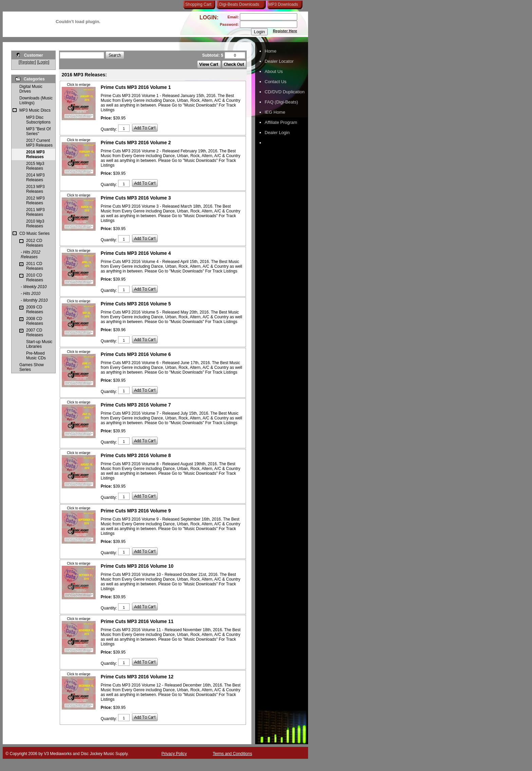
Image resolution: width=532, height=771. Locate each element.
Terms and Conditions (232, 754)
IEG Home (275, 112)
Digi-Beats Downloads (239, 4)
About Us (274, 71)
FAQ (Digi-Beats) (281, 102)
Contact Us (275, 82)
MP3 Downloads (282, 4)
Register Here (285, 31)
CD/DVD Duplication (285, 92)
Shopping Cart (198, 4)
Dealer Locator (279, 61)
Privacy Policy (174, 754)
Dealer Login (277, 133)
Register (27, 62)
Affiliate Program (281, 122)
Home (271, 51)
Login (43, 62)
